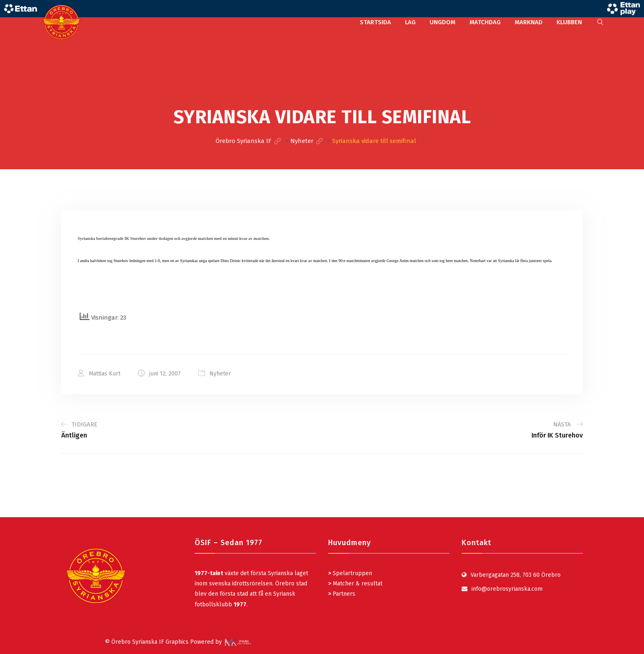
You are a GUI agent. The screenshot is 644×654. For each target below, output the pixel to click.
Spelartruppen (352, 573)
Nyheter (220, 374)
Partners (342, 594)
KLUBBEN (569, 22)
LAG (410, 22)
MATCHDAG (485, 22)
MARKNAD (529, 22)
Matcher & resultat (355, 584)
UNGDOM (443, 22)
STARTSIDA (375, 22)
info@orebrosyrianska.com (507, 589)
